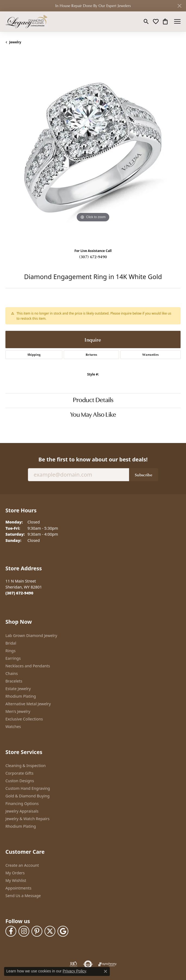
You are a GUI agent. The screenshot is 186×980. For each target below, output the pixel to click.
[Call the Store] (19, 593)
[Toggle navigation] (177, 21)
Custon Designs (20, 781)
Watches (13, 727)
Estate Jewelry (18, 689)
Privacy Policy (74, 971)
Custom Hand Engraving (28, 788)
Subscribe (144, 475)
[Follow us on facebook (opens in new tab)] (11, 931)
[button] (146, 21)
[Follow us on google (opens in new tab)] (63, 931)
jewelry (15, 42)
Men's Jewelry (18, 711)
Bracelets (14, 681)
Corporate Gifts (19, 773)
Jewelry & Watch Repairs (28, 819)
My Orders (15, 873)
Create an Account (22, 865)
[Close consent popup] (105, 971)
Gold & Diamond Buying (28, 796)
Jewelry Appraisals (22, 811)
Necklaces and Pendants (28, 666)
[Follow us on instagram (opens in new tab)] (24, 931)
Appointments (18, 888)
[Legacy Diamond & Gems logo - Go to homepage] (26, 21)
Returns (91, 355)
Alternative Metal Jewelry (28, 704)
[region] (93, 148)
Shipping (34, 355)
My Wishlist (16, 880)
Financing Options (22, 803)
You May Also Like (93, 415)
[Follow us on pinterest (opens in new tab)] (37, 931)
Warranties (150, 355)
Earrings (13, 658)
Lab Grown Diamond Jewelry (31, 635)
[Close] (179, 6)
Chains (12, 673)
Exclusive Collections (24, 719)
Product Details (93, 400)
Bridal (11, 643)
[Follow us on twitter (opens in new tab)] (50, 931)
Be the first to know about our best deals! (93, 459)
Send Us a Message (23, 896)
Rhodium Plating (21, 696)
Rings (10, 651)
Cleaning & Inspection (25, 766)
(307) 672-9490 (93, 257)
